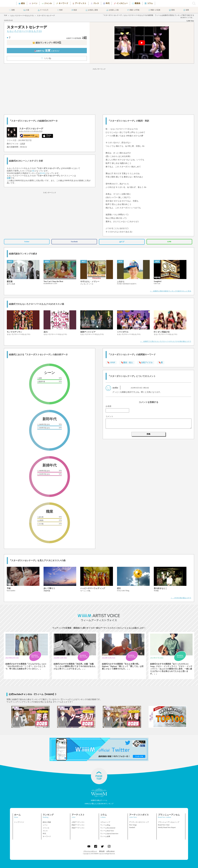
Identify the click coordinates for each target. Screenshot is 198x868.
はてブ (122, 242)
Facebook (74, 242)
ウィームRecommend (108, 828)
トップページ (19, 822)
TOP (5, 15)
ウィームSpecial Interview (109, 834)
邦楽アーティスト (78, 825)
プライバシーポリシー (90, 851)
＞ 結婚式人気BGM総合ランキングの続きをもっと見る (171, 291)
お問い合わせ (110, 851)
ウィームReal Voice (107, 831)
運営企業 (102, 851)
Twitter (27, 242)
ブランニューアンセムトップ (169, 822)
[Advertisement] (99, 91)
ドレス (45, 831)
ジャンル (46, 828)
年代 (44, 834)
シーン (45, 825)
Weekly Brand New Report (167, 827)
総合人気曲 (47, 822)
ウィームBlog (105, 825)
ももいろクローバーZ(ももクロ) (22, 16)
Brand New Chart (164, 825)
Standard (132, 827)
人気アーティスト (78, 822)
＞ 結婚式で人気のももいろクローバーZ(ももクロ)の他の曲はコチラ (166, 341)
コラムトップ (105, 822)
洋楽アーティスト (78, 828)
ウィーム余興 (105, 836)
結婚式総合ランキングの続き (23, 254)
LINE (169, 242)
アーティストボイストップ (139, 822)
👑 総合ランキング (47, 43)
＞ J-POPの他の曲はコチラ (181, 598)
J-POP (23, 144)
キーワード (47, 836)
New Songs (133, 825)
